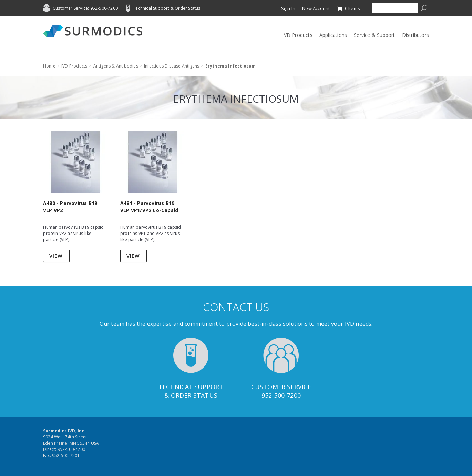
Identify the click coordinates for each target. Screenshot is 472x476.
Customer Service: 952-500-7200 (85, 8)
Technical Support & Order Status (167, 8)
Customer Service (281, 387)
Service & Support (374, 35)
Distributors (415, 35)
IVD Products (297, 35)
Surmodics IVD (95, 31)
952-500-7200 (281, 395)
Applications (333, 35)
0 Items (348, 8)
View (56, 256)
